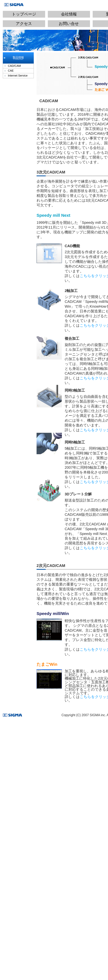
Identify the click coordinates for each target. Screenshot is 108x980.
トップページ (24, 14)
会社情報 (69, 14)
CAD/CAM (14, 66)
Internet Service (18, 76)
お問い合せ (69, 24)
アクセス (24, 24)
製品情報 (18, 57)
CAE (11, 71)
